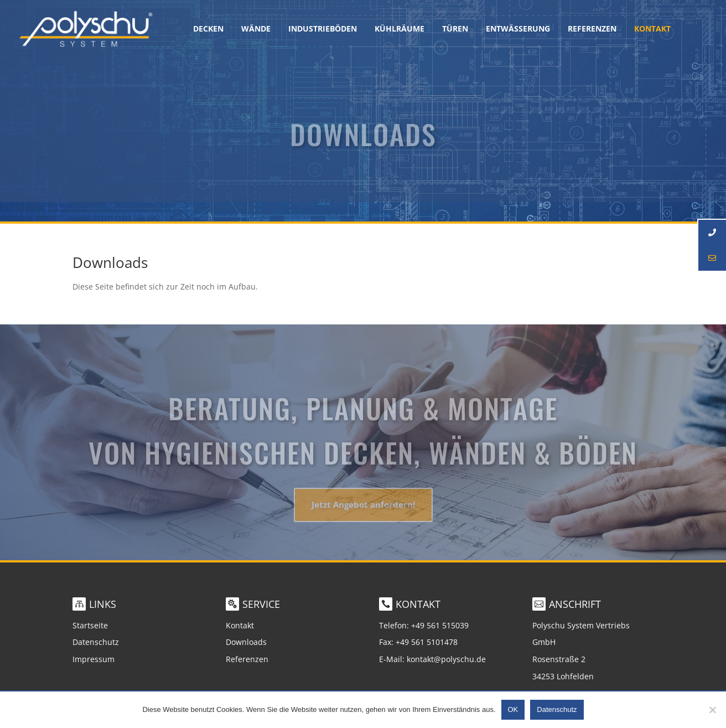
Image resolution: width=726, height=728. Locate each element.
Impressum (94, 659)
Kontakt (240, 625)
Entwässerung (518, 29)
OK (513, 709)
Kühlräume (400, 29)
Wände (256, 29)
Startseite (90, 625)
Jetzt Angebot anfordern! (363, 512)
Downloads (246, 642)
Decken (208, 29)
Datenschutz (96, 642)
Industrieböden (323, 29)
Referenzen (592, 29)
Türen (455, 29)
